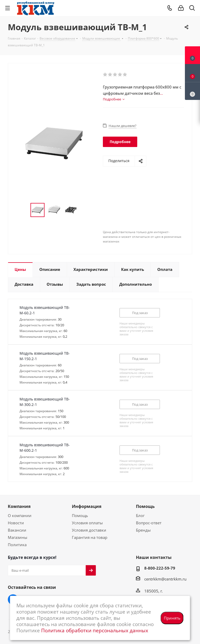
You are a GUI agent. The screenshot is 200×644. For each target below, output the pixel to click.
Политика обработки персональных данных (95, 630)
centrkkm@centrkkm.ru (165, 579)
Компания (19, 506)
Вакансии (17, 530)
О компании (20, 515)
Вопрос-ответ (149, 523)
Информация (87, 506)
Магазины (18, 537)
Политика (17, 545)
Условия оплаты (87, 523)
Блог (140, 515)
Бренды (143, 530)
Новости (16, 523)
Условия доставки (89, 530)
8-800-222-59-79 (160, 568)
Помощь (80, 515)
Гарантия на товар (90, 537)
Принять (172, 618)
